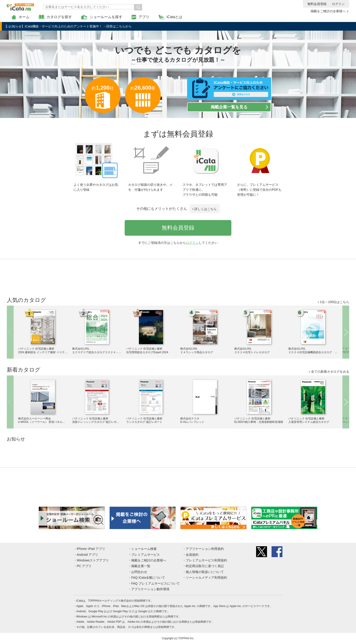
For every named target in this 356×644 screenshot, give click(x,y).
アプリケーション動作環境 (150, 589)
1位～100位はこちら (335, 302)
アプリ (140, 17)
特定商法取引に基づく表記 (205, 566)
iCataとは (170, 17)
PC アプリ (84, 566)
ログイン (338, 4)
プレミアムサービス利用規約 (206, 560)
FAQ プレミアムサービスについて (156, 583)
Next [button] (346, 332)
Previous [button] (10, 332)
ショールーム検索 (144, 549)
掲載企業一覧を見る (229, 107)
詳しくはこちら (205, 209)
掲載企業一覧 (141, 566)
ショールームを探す (102, 17)
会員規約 (192, 555)
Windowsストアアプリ (93, 560)
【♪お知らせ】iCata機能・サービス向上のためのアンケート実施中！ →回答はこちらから (68, 26)
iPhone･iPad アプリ (91, 549)
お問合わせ (139, 572)
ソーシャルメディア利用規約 (206, 578)
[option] (43, 332)
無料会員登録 (317, 4)
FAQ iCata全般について (148, 578)
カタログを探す (55, 17)
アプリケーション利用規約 (205, 549)
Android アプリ (87, 555)
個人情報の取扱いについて (205, 572)
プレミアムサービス (146, 555)
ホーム (20, 17)
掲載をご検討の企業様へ (328, 11)
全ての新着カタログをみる (330, 372)
